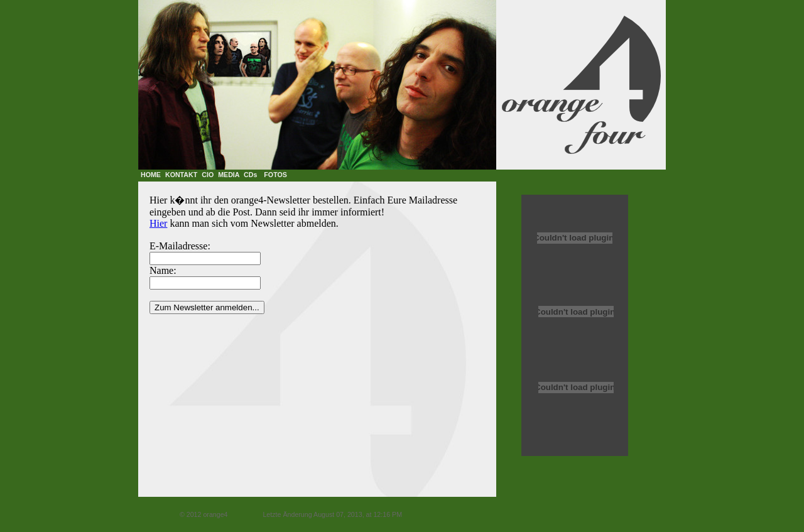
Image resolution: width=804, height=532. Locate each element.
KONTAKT (181, 175)
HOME (151, 175)
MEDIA (229, 175)
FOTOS (275, 175)
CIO (208, 175)
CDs (250, 175)
